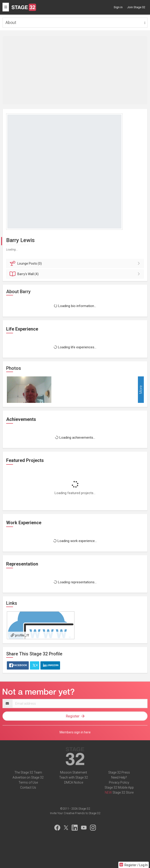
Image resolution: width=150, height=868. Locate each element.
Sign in (118, 7)
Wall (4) (76, 274)
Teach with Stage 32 (74, 777)
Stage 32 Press (119, 772)
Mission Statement (74, 772)
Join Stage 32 (136, 7)
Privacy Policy (119, 782)
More (141, 390)
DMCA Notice (74, 782)
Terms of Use (28, 782)
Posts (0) (76, 263)
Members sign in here (75, 732)
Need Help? (119, 777)
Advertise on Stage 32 (28, 777)
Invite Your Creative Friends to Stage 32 (75, 813)
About (11, 22)
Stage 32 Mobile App (119, 787)
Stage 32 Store (123, 792)
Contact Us (28, 787)
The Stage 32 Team (28, 772)
